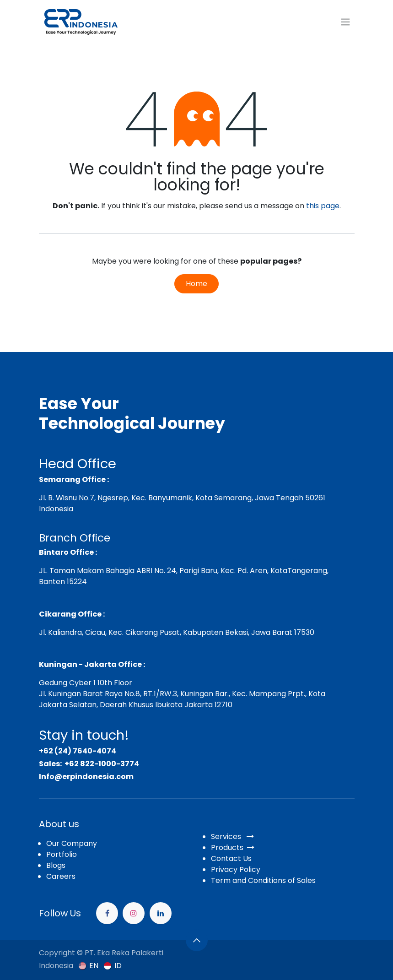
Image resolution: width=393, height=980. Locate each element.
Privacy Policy (236, 869)
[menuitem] (89, 966)
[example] (161, 913)
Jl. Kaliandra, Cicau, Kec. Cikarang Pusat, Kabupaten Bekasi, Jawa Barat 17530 (177, 632)
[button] (197, 940)
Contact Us (231, 858)
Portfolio (62, 854)
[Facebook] (107, 913)
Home (196, 284)
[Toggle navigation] (345, 22)
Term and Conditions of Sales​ (263, 880)
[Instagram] (134, 913)
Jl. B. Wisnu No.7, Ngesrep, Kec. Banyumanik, (116, 498)
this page (323, 206)
